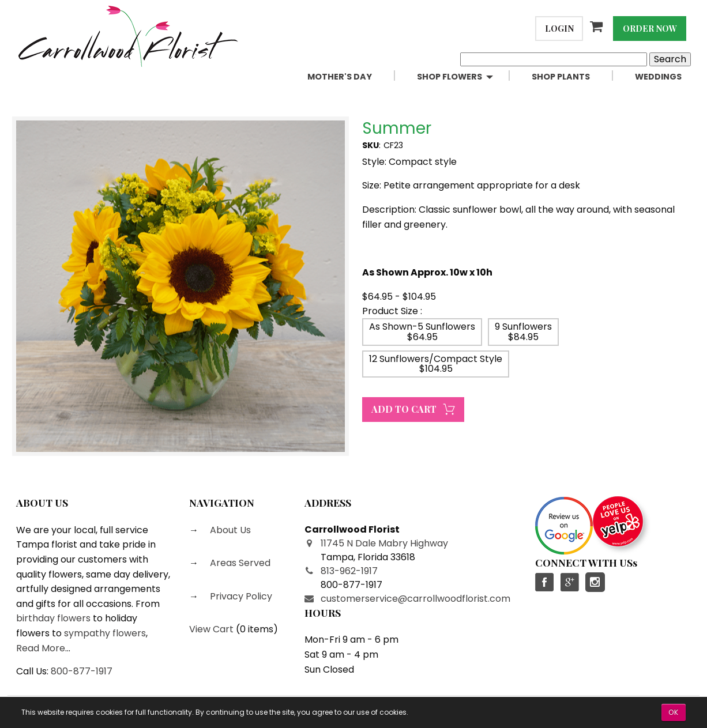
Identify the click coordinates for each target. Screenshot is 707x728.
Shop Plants (561, 77)
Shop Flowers (450, 77)
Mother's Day (340, 77)
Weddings (658, 77)
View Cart (211, 629)
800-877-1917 (82, 671)
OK (674, 712)
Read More (41, 648)
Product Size (390, 311)
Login (559, 28)
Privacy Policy (240, 596)
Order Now (650, 28)
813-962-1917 (349, 571)
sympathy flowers (105, 633)
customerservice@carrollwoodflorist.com (415, 599)
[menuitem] (353, 77)
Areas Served (239, 563)
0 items (257, 629)
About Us (229, 530)
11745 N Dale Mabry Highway (384, 543)
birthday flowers (53, 618)
